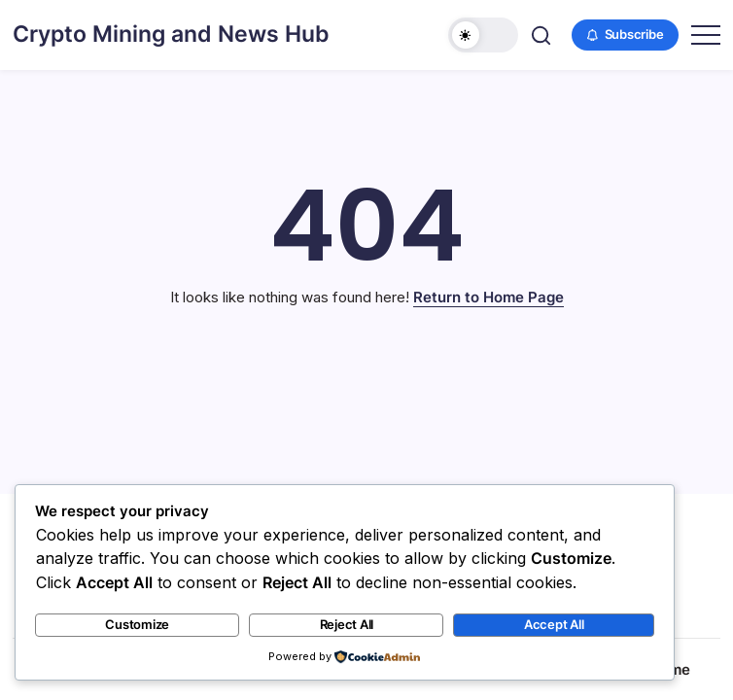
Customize (137, 625)
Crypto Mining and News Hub (171, 34)
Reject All (347, 625)
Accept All (554, 625)
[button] (483, 35)
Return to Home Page (489, 297)
